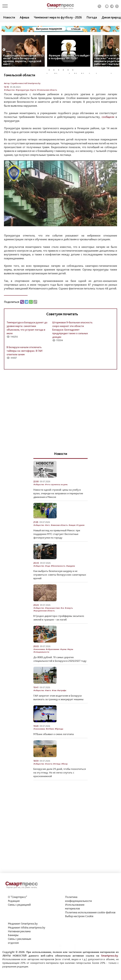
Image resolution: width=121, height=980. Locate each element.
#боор (64, 780)
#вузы (70, 666)
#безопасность (58, 583)
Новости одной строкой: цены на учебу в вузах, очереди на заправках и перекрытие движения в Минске (58, 510)
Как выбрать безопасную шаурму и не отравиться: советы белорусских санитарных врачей (60, 591)
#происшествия (52, 625)
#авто (48, 707)
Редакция (14, 901)
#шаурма (71, 583)
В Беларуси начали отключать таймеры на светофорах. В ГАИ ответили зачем (24, 367)
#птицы (57, 780)
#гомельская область (47, 107)
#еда (48, 583)
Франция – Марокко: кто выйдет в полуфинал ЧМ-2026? (69, 57)
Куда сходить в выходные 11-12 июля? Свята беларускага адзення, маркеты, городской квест (23, 60)
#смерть (69, 625)
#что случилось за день (56, 501)
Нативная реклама (19, 932)
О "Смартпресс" (17, 898)
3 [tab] (60, 69)
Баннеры (13, 936)
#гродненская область (44, 627)
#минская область (59, 542)
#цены (63, 666)
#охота (49, 780)
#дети (33, 107)
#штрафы (62, 707)
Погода (92, 17)
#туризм (80, 542)
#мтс (48, 542)
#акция (72, 542)
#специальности (41, 669)
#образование (53, 666)
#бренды (59, 746)
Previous (4, 50)
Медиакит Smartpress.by (23, 924)
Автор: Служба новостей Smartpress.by (22, 100)
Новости (9, 17)
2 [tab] (55, 69)
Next (117, 50)
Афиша (24, 17)
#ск (62, 625)
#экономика (39, 666)
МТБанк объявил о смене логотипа (54, 751)
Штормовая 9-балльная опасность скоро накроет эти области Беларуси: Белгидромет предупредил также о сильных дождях (72, 346)
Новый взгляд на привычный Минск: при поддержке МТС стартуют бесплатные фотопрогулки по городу (57, 551)
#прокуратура (22, 107)
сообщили (108, 134)
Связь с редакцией (19, 905)
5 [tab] (69, 69)
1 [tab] (50, 69)
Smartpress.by (110, 956)
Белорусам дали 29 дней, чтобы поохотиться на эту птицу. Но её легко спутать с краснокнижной (60, 789)
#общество (9, 107)
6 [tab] (74, 69)
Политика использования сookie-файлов (90, 913)
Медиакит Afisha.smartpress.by (27, 928)
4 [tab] (64, 69)
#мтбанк (50, 746)
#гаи (54, 707)
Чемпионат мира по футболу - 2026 (58, 17)
